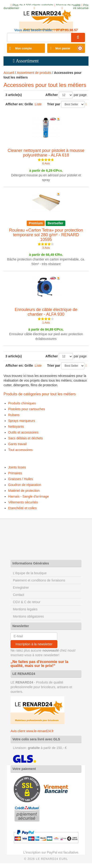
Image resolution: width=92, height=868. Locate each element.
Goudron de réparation (25, 485)
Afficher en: (15, 104)
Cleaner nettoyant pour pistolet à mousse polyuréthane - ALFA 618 (46, 153)
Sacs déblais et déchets (26, 438)
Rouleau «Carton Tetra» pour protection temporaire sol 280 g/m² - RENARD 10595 (46, 235)
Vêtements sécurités (23, 502)
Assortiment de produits (34, 73)
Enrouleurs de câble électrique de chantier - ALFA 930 (46, 312)
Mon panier (63, 48)
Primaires (15, 473)
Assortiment (27, 61)
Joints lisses (17, 467)
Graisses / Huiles (21, 479)
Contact (18, 595)
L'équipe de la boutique (30, 573)
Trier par (54, 104)
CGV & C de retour (27, 602)
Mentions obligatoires (28, 616)
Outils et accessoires (23, 432)
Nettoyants (16, 427)
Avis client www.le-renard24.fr (32, 731)
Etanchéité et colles (22, 508)
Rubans (14, 415)
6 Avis (46, 164)
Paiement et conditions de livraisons (39, 580)
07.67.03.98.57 (66, 30)
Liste (38, 104)
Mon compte (24, 48)
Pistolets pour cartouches (27, 409)
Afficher (52, 95)
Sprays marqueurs (22, 421)
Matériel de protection (24, 491)
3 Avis (46, 248)
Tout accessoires (20, 450)
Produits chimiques (22, 403)
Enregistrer (21, 588)
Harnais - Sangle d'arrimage (29, 496)
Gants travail (17, 444)
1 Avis (46, 323)
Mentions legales (25, 609)
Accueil (9, 73)
